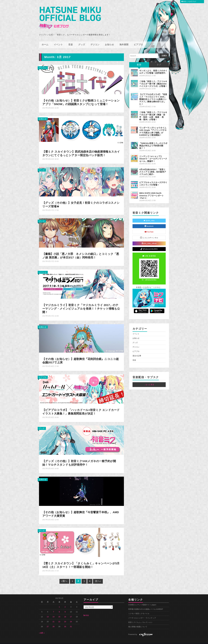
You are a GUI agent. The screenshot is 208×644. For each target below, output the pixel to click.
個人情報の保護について (138, 623)
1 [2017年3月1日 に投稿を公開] (59, 603)
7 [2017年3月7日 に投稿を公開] (54, 608)
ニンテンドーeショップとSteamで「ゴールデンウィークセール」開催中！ (153, 155)
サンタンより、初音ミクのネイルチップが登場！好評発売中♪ (153, 68)
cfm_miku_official (149, 240)
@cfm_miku (149, 217)
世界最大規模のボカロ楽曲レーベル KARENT (146, 606)
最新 (139, 61)
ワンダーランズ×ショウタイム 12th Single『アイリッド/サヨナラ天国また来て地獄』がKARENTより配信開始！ (153, 128)
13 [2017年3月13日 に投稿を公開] (48, 613)
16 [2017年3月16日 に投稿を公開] (65, 613)
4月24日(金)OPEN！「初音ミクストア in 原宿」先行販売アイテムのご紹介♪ (153, 168)
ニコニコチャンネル (149, 234)
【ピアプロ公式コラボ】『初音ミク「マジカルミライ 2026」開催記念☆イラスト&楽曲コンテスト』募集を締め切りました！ (153, 96)
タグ (159, 61)
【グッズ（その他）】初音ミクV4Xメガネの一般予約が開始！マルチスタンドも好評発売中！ (81, 459)
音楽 (71, 41)
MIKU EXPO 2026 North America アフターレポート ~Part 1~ (151, 192)
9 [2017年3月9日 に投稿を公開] (65, 608)
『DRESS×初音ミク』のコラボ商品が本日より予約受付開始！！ (153, 142)
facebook (149, 223)
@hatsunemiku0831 (149, 245)
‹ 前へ (64, 578)
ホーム (45, 41)
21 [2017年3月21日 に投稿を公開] (53, 618)
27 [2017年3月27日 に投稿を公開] (48, 623)
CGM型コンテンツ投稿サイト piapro (142, 601)
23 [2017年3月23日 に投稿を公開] (65, 618)
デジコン (95, 41)
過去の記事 (137, 352)
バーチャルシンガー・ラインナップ (142, 614)
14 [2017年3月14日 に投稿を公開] (53, 613)
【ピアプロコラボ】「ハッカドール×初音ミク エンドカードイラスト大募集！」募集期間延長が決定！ (81, 408)
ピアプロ (138, 41)
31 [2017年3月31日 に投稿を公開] (71, 623)
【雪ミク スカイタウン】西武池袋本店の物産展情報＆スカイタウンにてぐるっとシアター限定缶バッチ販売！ (81, 150)
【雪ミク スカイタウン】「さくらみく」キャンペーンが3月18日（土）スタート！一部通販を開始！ (81, 562)
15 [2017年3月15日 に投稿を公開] (59, 613)
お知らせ (109, 41)
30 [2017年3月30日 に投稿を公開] (65, 623)
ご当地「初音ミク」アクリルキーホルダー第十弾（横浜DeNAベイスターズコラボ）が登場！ (153, 80)
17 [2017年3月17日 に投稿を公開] (71, 613)
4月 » (43, 629)
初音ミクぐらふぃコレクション (140, 619)
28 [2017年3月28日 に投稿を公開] (53, 623)
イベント (58, 41)
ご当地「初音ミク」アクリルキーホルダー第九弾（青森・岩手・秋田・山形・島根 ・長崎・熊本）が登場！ (153, 112)
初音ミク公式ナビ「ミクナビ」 (149, 284)
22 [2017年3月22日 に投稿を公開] (59, 618)
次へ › (98, 578)
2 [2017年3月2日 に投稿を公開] (65, 603)
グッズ (82, 41)
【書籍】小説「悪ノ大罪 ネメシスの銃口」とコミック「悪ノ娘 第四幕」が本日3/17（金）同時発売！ (80, 252)
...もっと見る (149, 381)
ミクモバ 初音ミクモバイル (139, 610)
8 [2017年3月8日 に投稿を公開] (59, 608)
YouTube (149, 228)
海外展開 (124, 41)
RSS (86, 612)
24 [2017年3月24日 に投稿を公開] (71, 618)
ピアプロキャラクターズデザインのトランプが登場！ (153, 180)
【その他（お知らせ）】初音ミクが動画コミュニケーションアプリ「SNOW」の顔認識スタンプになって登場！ (81, 99)
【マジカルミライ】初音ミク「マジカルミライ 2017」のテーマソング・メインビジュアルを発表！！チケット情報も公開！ (81, 305)
